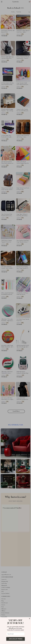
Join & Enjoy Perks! (15, 639)
